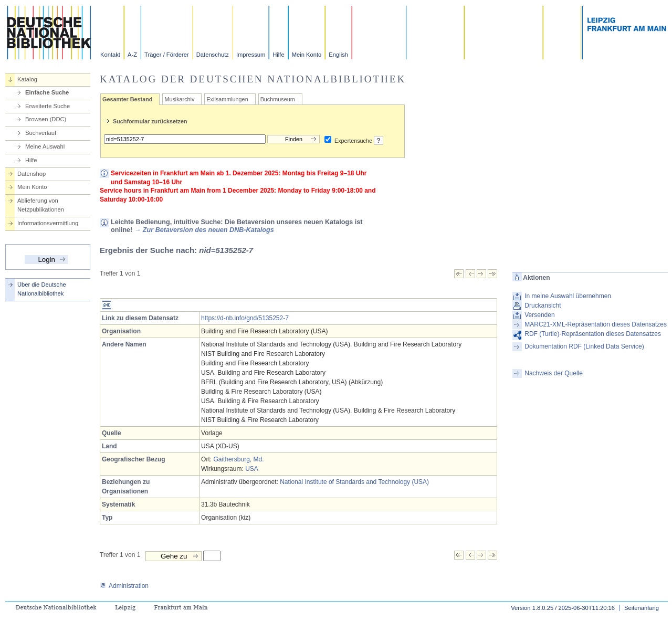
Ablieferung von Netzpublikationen (41, 205)
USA (252, 469)
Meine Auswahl (45, 146)
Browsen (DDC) (46, 119)
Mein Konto (307, 55)
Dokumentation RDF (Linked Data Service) (584, 346)
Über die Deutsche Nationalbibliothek (42, 289)
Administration (124, 586)
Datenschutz (213, 55)
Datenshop (31, 174)
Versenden (539, 315)
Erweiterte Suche (48, 106)
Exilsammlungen (227, 99)
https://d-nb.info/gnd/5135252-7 (245, 318)
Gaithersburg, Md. (238, 459)
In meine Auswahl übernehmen (568, 296)
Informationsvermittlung (48, 223)
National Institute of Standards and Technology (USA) (354, 482)
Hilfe (278, 55)
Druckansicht (543, 306)
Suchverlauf (41, 133)
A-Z (132, 55)
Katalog (27, 79)
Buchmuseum (278, 99)
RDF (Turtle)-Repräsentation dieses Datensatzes (593, 334)
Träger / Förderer (167, 55)
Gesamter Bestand (127, 99)
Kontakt (110, 55)
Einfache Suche (47, 92)
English (338, 55)
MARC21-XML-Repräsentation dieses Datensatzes (596, 324)
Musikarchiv (179, 99)
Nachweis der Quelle (554, 373)
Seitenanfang (642, 608)
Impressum (251, 55)
